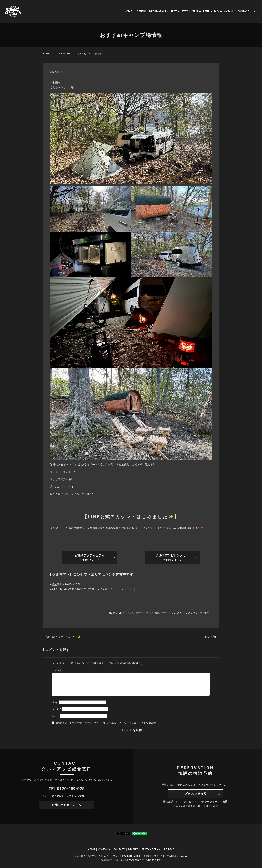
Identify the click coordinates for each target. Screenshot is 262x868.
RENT (204, 12)
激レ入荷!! (211, 637)
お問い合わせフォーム (67, 805)
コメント (57, 670)
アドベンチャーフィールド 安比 (141, 613)
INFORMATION (63, 54)
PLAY (171, 12)
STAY (182, 12)
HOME (123, 12)
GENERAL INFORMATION (147, 12)
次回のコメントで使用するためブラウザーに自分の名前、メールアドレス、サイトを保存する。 (108, 723)
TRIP (193, 12)
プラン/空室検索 (195, 794)
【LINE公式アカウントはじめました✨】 (131, 517)
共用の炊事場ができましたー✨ (63, 637)
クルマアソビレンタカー (194, 613)
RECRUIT (133, 850)
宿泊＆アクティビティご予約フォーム (90, 558)
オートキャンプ (170, 613)
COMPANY (104, 850)
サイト (56, 716)
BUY (215, 12)
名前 (55, 702)
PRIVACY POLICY (151, 850)
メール (57, 709)
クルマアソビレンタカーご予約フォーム (172, 558)
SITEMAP (169, 850)
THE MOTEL (115, 613)
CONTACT (243, 12)
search (254, 12)
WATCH (227, 12)
